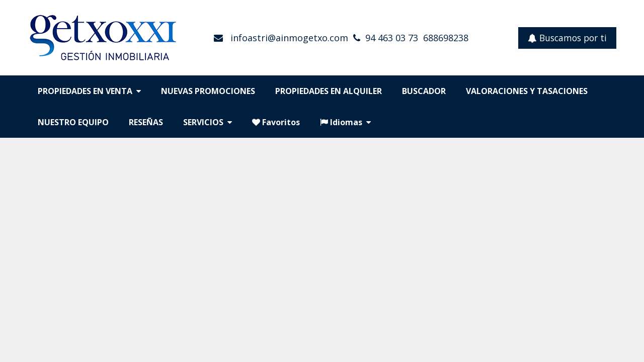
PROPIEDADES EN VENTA (89, 91)
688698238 (446, 38)
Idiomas (345, 122)
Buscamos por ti (567, 38)
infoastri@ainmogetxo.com (288, 38)
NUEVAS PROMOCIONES (208, 91)
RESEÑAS (146, 122)
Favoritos (276, 122)
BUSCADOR (424, 91)
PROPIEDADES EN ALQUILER (329, 91)
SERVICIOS (208, 122)
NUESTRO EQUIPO (73, 122)
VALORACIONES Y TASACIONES (527, 91)
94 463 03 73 (392, 38)
